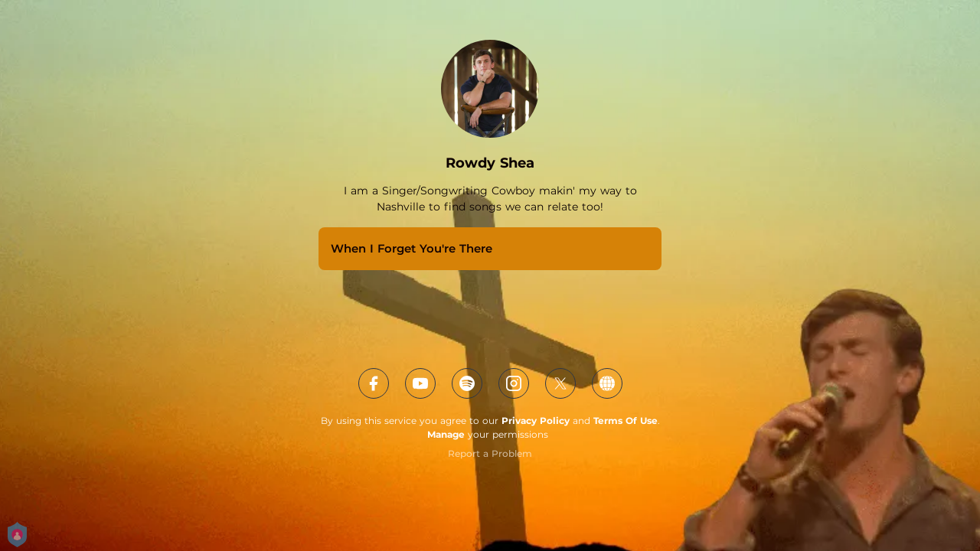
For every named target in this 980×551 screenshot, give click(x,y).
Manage (446, 434)
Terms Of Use (626, 421)
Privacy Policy (536, 421)
